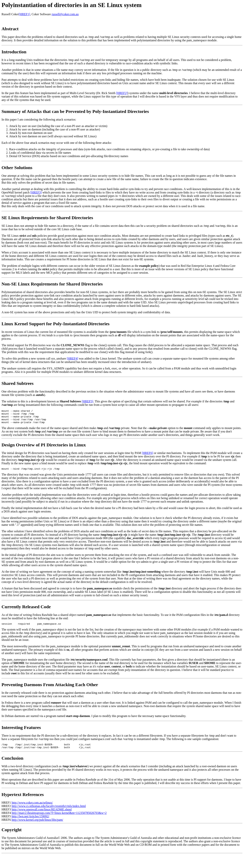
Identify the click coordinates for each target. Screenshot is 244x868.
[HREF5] (87, 401)
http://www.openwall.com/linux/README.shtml (42, 815)
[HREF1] (24, 14)
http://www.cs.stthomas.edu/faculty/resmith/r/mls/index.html (49, 811)
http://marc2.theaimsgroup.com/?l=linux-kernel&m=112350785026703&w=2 (59, 818)
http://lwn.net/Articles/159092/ (30, 821)
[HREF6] (148, 456)
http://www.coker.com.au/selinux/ (32, 808)
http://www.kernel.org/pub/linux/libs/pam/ (37, 825)
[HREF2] (122, 93)
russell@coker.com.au (65, 14)
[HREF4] (72, 358)
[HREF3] (36, 192)
